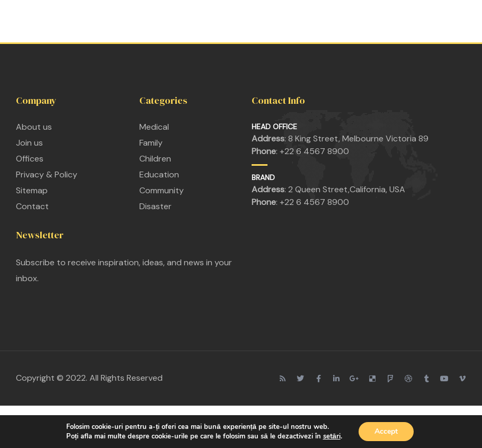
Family (151, 143)
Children (155, 159)
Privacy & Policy (47, 174)
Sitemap (32, 190)
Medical (154, 127)
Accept (386, 431)
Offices (30, 159)
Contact (32, 206)
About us (34, 127)
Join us (29, 143)
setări (332, 436)
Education (159, 174)
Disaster (155, 206)
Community (162, 190)
